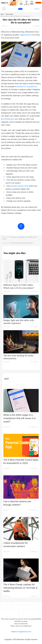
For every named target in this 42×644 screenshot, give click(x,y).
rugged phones (26, 35)
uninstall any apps (11, 119)
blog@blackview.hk (25, 632)
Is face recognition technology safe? (22, 243)
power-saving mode (20, 186)
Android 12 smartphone (27, 87)
